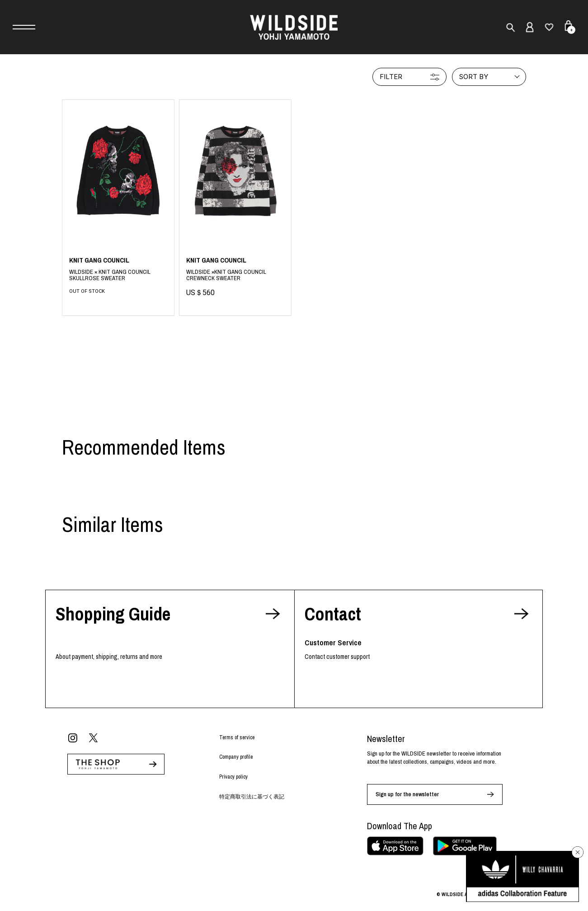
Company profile (236, 757)
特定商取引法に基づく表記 (252, 797)
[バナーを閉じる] (578, 852)
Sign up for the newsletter (407, 794)
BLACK (118, 275)
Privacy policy (233, 777)
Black (235, 277)
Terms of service (237, 737)
